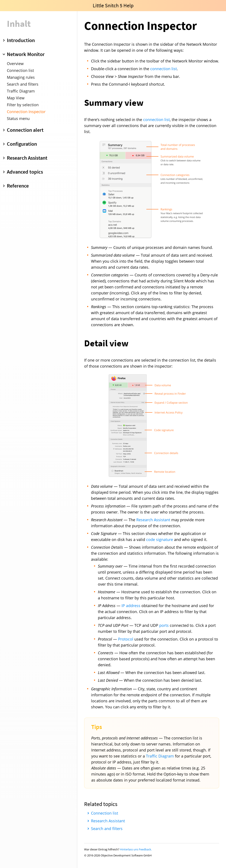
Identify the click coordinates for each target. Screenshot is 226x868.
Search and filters (23, 84)
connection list (164, 69)
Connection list (20, 70)
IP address (131, 606)
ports (164, 625)
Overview (15, 64)
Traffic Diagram (21, 91)
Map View (16, 98)
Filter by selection (23, 105)
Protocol (126, 639)
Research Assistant (153, 520)
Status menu (18, 118)
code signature (160, 539)
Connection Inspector (26, 112)
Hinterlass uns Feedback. (136, 849)
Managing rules (21, 77)
